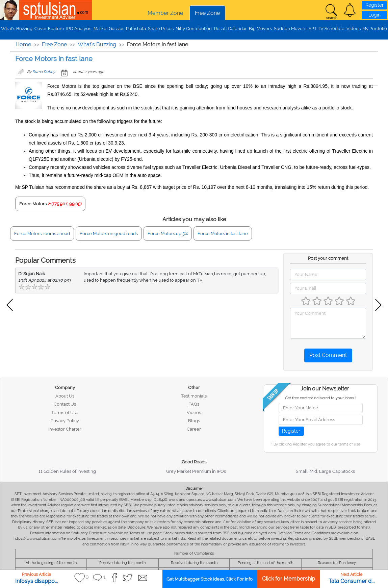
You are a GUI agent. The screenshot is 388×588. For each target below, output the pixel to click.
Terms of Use (65, 413)
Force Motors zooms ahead (42, 234)
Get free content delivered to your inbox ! (321, 398)
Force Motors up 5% (168, 234)
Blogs (194, 421)
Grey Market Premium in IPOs (196, 471)
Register (374, 5)
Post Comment (328, 355)
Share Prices (161, 29)
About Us (65, 396)
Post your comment (328, 258)
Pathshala (136, 29)
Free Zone (207, 13)
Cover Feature (49, 29)
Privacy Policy (65, 421)
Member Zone (165, 13)
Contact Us (65, 404)
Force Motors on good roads (109, 234)
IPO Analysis (79, 29)
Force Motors (33, 204)
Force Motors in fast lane (223, 234)
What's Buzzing (17, 29)
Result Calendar (230, 29)
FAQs (194, 404)
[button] (350, 10)
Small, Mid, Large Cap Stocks (325, 471)
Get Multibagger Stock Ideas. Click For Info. (210, 579)
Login (374, 15)
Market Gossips (109, 29)
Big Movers (260, 29)
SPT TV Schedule (327, 29)
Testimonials (194, 396)
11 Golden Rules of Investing (67, 471)
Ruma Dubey (44, 72)
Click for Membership (289, 579)
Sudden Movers (290, 29)
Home (23, 44)
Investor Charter (65, 429)
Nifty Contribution (194, 29)
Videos (354, 29)
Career (194, 429)
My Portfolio (375, 29)
